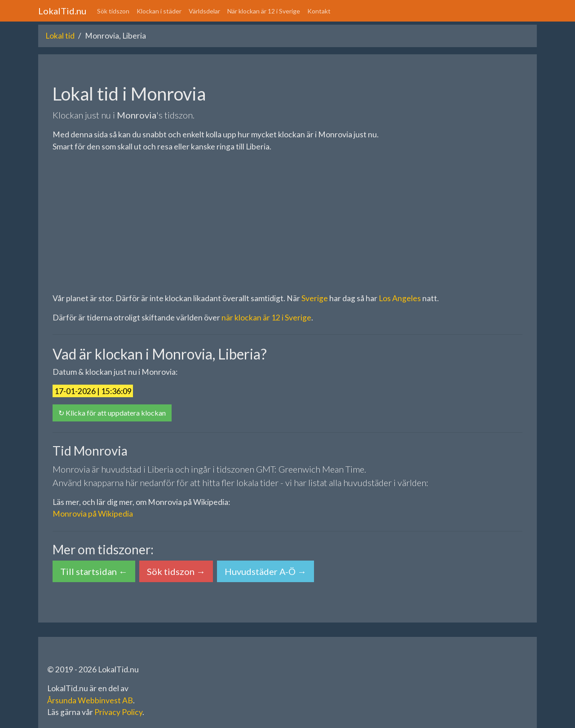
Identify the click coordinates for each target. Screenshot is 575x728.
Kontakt (319, 11)
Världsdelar (204, 11)
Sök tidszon (113, 11)
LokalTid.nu (62, 11)
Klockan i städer (159, 11)
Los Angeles (400, 298)
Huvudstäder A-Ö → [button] (265, 571)
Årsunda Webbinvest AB (90, 700)
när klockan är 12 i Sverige (266, 318)
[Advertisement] (287, 223)
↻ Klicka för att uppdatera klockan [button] (112, 413)
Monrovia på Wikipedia (93, 514)
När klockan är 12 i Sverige (264, 11)
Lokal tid (60, 36)
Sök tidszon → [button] (176, 571)
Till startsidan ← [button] (94, 571)
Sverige (315, 298)
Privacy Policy (118, 712)
